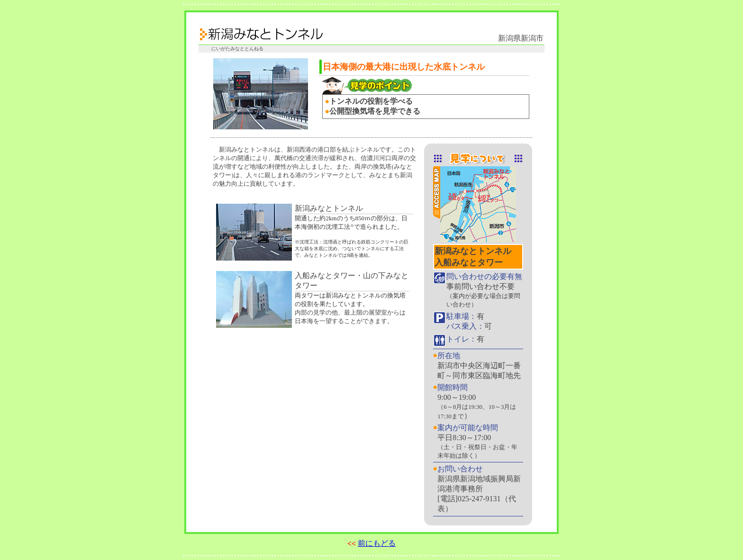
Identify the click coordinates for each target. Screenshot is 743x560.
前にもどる (377, 543)
